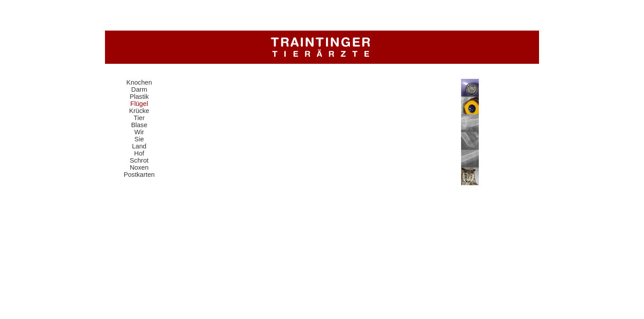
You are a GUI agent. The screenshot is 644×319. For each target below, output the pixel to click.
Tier (139, 118)
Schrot (139, 160)
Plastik (139, 97)
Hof (139, 153)
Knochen (139, 82)
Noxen (139, 167)
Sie (139, 139)
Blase (139, 125)
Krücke (139, 111)
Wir (139, 132)
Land (139, 146)
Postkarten (139, 175)
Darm (139, 89)
